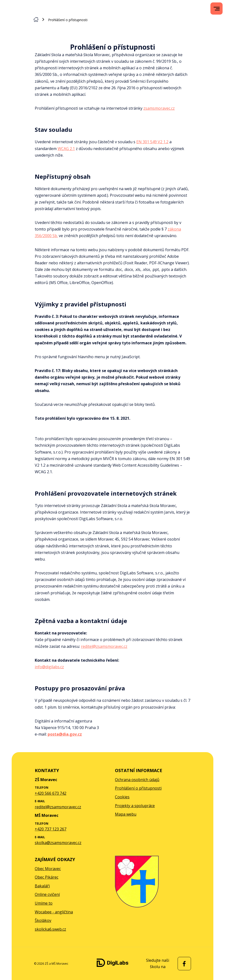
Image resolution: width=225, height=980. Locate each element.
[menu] (217, 9)
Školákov (43, 920)
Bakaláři (42, 886)
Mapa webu (126, 814)
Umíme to (44, 903)
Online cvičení (47, 894)
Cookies (122, 797)
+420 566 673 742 (51, 793)
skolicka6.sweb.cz (50, 929)
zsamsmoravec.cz (159, 108)
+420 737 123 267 (51, 829)
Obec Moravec (48, 869)
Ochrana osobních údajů (137, 780)
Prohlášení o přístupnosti (138, 788)
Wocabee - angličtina (54, 912)
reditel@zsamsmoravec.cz (104, 646)
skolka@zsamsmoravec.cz (58, 843)
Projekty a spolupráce (135, 806)
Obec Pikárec (47, 877)
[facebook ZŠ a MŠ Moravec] (183, 964)
